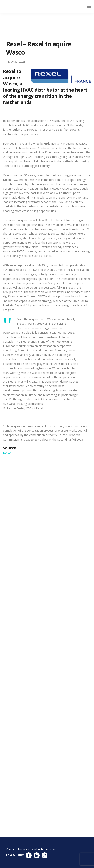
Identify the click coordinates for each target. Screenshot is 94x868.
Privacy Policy (15, 855)
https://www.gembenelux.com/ (54, 552)
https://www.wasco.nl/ (38, 651)
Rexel (8, 453)
